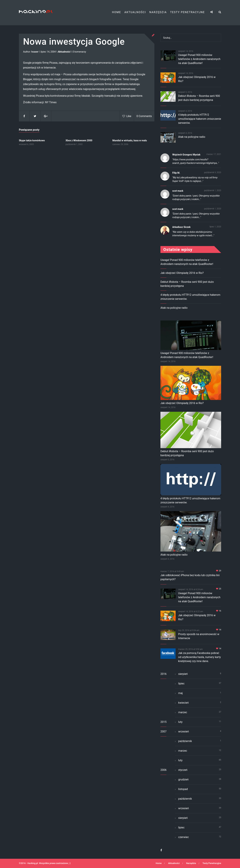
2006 (163, 770)
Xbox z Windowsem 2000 (79, 140)
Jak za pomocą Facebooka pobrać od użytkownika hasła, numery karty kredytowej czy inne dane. (199, 657)
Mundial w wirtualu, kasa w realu (130, 140)
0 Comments (144, 116)
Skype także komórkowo (32, 140)
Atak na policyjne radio (192, 137)
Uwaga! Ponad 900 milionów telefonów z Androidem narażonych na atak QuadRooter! (199, 59)
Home (117, 12)
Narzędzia (158, 12)
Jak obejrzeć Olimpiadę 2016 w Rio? (182, 273)
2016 (163, 674)
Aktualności (135, 12)
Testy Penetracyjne (187, 12)
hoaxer (35, 52)
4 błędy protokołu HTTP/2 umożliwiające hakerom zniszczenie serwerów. (200, 119)
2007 (163, 732)
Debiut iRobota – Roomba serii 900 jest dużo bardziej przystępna (187, 453)
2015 (163, 722)
